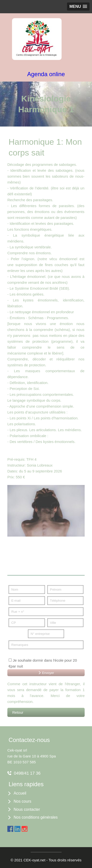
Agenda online (46, 74)
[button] (78, 7)
